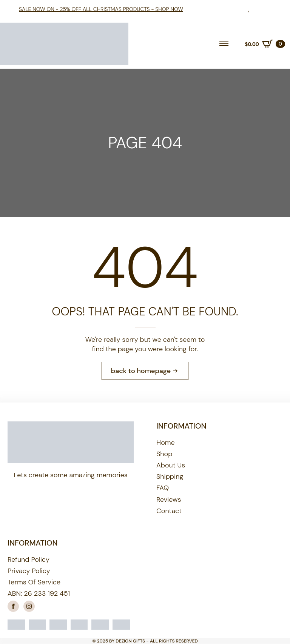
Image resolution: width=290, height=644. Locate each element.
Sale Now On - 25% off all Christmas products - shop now (101, 9)
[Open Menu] (224, 44)
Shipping (170, 476)
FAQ (163, 488)
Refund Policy (29, 559)
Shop (164, 454)
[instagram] (29, 606)
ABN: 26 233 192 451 (39, 593)
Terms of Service (34, 582)
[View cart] (265, 44)
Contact (169, 511)
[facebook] (13, 606)
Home (166, 443)
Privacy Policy (29, 571)
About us (171, 465)
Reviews (169, 500)
